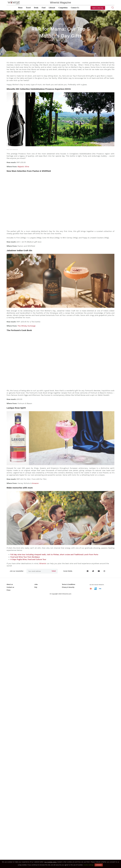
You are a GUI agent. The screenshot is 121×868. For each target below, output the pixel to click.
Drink (36, 8)
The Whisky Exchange (27, 434)
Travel (28, 8)
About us (10, 854)
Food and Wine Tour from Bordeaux (25, 827)
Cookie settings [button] (89, 865)
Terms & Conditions (69, 854)
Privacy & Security (68, 857)
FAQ (36, 857)
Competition (63, 8)
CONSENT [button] (99, 865)
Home (20, 8)
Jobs (36, 854)
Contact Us (75, 8)
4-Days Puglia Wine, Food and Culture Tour (28, 829)
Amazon (35, 699)
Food (44, 8)
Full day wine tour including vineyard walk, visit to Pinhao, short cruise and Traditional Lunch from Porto (54, 824)
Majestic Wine (23, 167)
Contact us (10, 857)
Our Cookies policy (51, 862)
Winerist (43, 833)
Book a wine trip (98, 8)
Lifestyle (52, 8)
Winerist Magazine (60, 3)
